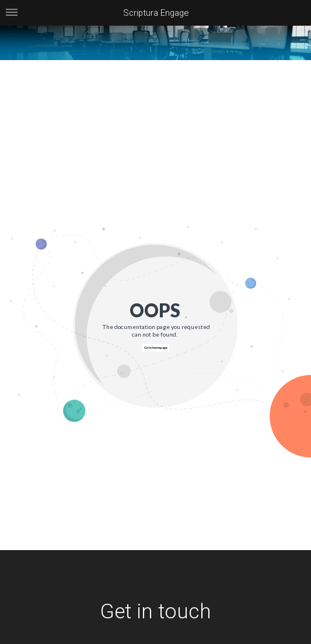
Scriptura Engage (156, 13)
